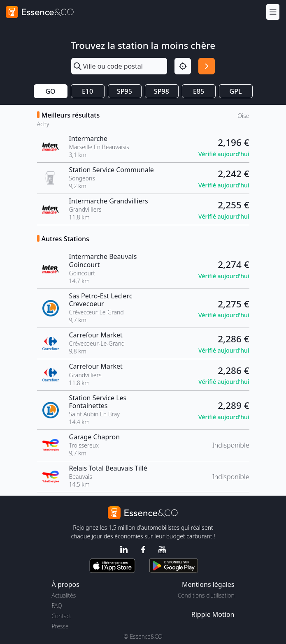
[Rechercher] (207, 66)
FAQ (57, 606)
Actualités (64, 595)
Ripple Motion (213, 614)
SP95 (124, 91)
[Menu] (273, 12)
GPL (236, 91)
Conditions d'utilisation (206, 595)
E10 (87, 91)
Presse (60, 626)
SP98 (162, 91)
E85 (199, 91)
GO (50, 91)
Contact (62, 616)
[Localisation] (183, 66)
